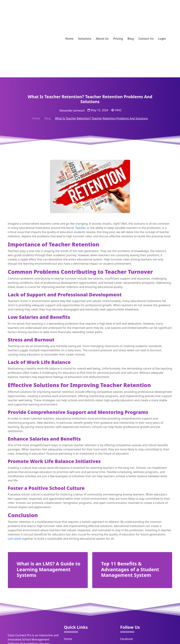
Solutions (85, 39)
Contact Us (146, 39)
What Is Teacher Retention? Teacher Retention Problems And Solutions (101, 118)
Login (162, 39)
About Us (102, 39)
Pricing (118, 39)
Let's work (14, 539)
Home (69, 39)
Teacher (80, 228)
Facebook (127, 639)
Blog (131, 39)
